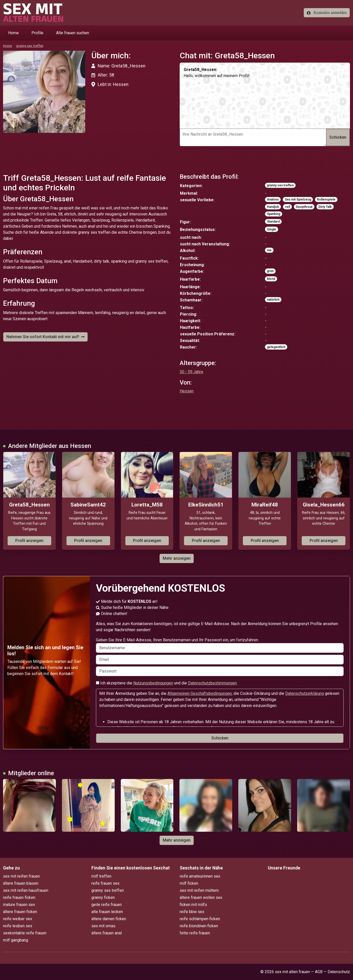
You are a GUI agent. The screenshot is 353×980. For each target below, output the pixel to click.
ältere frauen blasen (21, 883)
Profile (37, 33)
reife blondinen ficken (199, 926)
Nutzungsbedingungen (153, 683)
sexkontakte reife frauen (25, 933)
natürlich (273, 300)
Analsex (273, 199)
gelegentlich (276, 347)
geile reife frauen (107, 905)
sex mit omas (103, 926)
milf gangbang (16, 940)
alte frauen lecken (107, 912)
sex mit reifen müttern (199, 890)
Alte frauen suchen (73, 33)
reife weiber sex (18, 919)
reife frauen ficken (19, 897)
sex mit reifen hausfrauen (26, 890)
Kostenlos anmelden (327, 13)
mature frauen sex (19, 905)
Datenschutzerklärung (305, 693)
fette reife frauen (195, 933)
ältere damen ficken (109, 919)
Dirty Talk (325, 207)
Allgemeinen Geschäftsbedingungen (200, 693)
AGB (319, 972)
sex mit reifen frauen (21, 876)
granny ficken (103, 897)
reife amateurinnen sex (200, 876)
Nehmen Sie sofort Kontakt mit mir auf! (45, 337)
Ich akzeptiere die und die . (167, 683)
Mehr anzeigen (177, 558)
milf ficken (189, 883)
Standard (273, 222)
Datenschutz (339, 972)
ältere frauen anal (107, 933)
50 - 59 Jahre (191, 372)
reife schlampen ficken (200, 919)
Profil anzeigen (29, 541)
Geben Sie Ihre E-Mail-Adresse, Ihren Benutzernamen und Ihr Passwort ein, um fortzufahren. (220, 645)
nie (269, 250)
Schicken (338, 137)
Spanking (274, 214)
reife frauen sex (105, 883)
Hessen (187, 391)
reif (288, 207)
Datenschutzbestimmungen (212, 683)
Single (272, 229)
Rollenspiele (326, 199)
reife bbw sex (192, 912)
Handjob (273, 207)
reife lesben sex (18, 926)
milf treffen (101, 876)
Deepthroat (304, 207)
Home (13, 33)
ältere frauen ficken (20, 912)
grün (270, 271)
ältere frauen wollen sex (201, 897)
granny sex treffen (30, 46)
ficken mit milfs (193, 905)
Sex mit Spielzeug (298, 199)
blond (271, 279)
